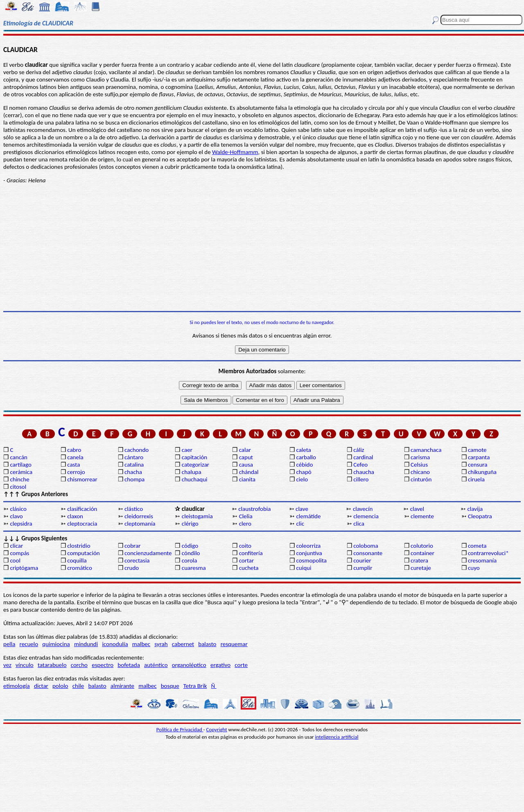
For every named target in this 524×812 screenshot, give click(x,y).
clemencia (366, 516)
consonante (368, 553)
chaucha (364, 472)
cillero (361, 479)
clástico (134, 509)
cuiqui (304, 568)
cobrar (132, 546)
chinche (19, 479)
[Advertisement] (262, 247)
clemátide (308, 516)
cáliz (359, 450)
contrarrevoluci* (488, 553)
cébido (304, 465)
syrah (161, 644)
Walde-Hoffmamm (235, 152)
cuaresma (194, 568)
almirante (122, 686)
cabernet (183, 644)
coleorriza (308, 546)
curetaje (421, 568)
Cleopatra (480, 516)
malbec (141, 644)
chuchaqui (195, 479)
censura (478, 465)
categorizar (195, 465)
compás (19, 553)
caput (246, 457)
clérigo (190, 524)
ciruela (476, 479)
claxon (75, 516)
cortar (247, 560)
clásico (18, 509)
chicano (420, 472)
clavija (475, 509)
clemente (422, 516)
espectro (103, 665)
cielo (302, 479)
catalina (134, 465)
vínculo (25, 665)
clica (359, 524)
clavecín (363, 509)
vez (7, 665)
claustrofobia (254, 509)
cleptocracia (82, 524)
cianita (247, 479)
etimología (17, 686)
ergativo (220, 665)
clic (300, 524)
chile (78, 686)
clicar (16, 546)
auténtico (156, 665)
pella (9, 644)
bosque (170, 686)
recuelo (29, 644)
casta (73, 465)
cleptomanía (140, 524)
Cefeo (360, 465)
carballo (306, 457)
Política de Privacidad (180, 729)
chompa (134, 479)
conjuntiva (309, 553)
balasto (207, 644)
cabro (74, 450)
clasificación (82, 509)
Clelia (246, 516)
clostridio (79, 546)
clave (302, 509)
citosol (18, 487)
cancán (19, 457)
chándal (249, 472)
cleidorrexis (139, 516)
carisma (420, 457)
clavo (16, 516)
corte (241, 665)
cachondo (137, 450)
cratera (419, 560)
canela (75, 457)
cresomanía (482, 560)
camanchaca (426, 450)
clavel (417, 509)
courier (362, 560)
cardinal (363, 457)
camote (477, 450)
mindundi (86, 644)
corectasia (137, 560)
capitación (194, 457)
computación (83, 553)
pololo (60, 686)
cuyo (474, 568)
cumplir (363, 568)
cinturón (421, 479)
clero (245, 524)
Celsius (419, 465)
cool (15, 560)
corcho (79, 665)
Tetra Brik (195, 686)
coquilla (77, 560)
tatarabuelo (52, 665)
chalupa (192, 472)
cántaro (134, 457)
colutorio (422, 546)
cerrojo (76, 472)
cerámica (21, 472)
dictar (41, 686)
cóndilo (191, 553)
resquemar (234, 644)
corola (190, 560)
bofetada (129, 665)
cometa (477, 546)
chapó (304, 472)
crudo (132, 568)
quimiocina (56, 644)
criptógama (24, 568)
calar (245, 450)
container (422, 553)
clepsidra (21, 524)
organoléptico (189, 665)
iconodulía (115, 644)
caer (187, 450)
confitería (251, 553)
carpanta (479, 457)
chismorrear (82, 479)
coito (245, 546)
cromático (80, 568)
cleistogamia (197, 516)
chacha (133, 472)
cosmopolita (311, 560)
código (190, 546)
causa (246, 465)
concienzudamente (148, 553)
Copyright (217, 729)
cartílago (21, 465)
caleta (303, 450)
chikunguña (482, 472)
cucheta (249, 568)
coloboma (366, 546)
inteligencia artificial (337, 737)
